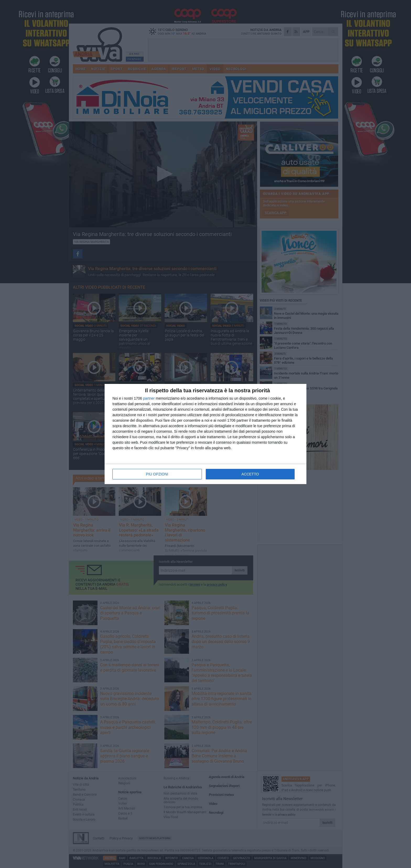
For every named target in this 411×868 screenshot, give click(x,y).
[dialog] (206, 434)
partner (149, 398)
